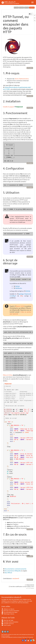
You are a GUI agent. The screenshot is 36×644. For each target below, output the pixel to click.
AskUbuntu (19, 288)
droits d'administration (22, 79)
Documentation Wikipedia (13, 571)
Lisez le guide (6, 625)
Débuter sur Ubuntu (8, 609)
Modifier (30, 68)
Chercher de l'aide (7, 620)
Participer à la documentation (10, 611)
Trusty (16, 8)
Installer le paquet (8, 107)
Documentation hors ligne (9, 612)
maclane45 (16, 578)
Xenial (21, 8)
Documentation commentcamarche (16, 569)
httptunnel (19, 107)
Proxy (27, 8)
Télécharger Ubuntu (8, 614)
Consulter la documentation (10, 622)
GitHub (17, 286)
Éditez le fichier (8, 375)
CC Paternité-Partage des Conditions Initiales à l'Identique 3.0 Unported (17, 637)
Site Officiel (8, 573)
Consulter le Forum (8, 624)
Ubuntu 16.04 (20, 306)
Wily (22, 296)
